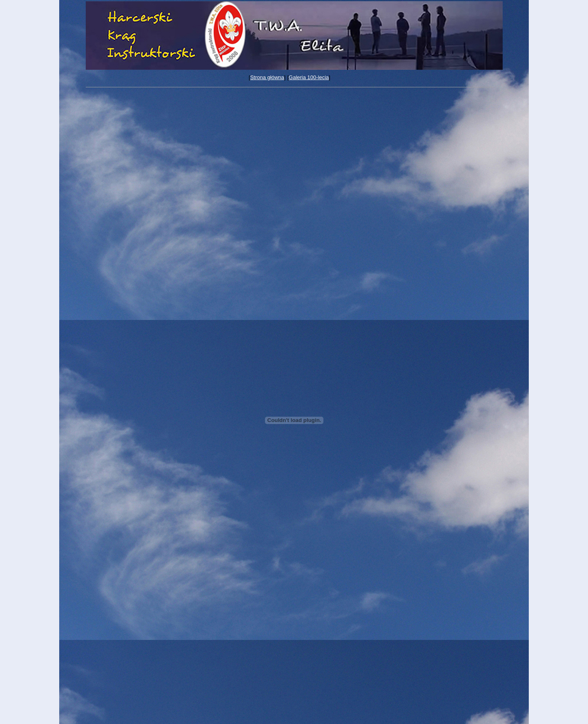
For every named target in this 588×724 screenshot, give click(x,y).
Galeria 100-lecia (309, 77)
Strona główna (267, 77)
